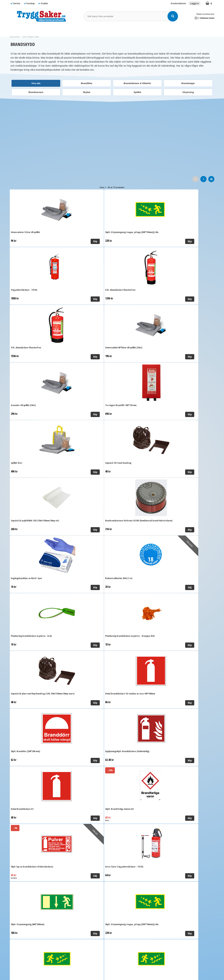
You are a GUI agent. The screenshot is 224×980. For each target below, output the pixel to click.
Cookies (66, 882)
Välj (105, 414)
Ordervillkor (68, 871)
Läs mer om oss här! (112, 965)
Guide (143, 30)
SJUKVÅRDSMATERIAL (26, 30)
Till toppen (112, 811)
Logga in (195, 3)
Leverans (66, 866)
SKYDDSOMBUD (108, 30)
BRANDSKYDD (84, 30)
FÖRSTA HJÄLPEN (57, 30)
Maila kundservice (205, 14)
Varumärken (128, 30)
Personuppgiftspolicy (73, 876)
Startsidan (15, 36)
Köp (54, 241)
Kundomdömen (178, 3)
